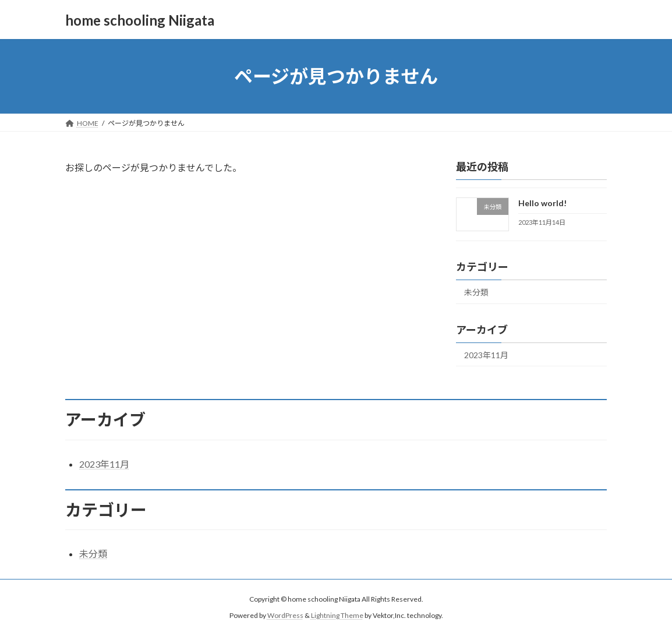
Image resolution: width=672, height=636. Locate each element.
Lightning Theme (337, 615)
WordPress (285, 615)
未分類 (476, 292)
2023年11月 (486, 355)
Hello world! (542, 203)
